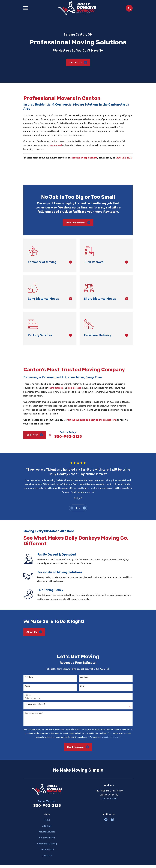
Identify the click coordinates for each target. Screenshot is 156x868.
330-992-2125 (68, 436)
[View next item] (84, 508)
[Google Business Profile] (112, 819)
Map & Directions (109, 799)
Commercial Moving (47, 844)
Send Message (78, 747)
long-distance (74, 388)
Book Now (35, 435)
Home (47, 820)
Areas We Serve (47, 838)
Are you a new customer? (35, 704)
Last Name (84, 677)
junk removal (55, 145)
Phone (27, 686)
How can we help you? (34, 713)
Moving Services (47, 832)
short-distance (56, 388)
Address (28, 695)
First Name (29, 677)
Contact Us (78, 62)
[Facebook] (106, 819)
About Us (34, 632)
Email (82, 686)
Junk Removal (47, 849)
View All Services (78, 223)
